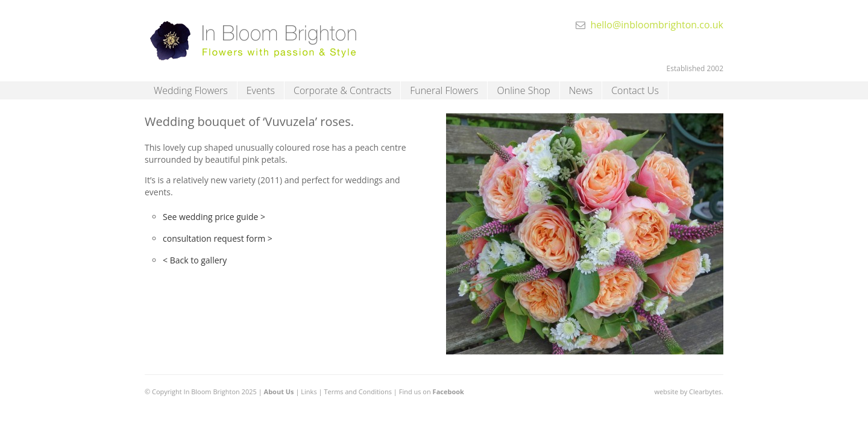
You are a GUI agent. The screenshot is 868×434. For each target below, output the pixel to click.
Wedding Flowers (191, 90)
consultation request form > (218, 238)
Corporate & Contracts (342, 90)
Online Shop (523, 90)
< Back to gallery (195, 260)
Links (309, 392)
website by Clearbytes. (689, 392)
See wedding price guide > (214, 217)
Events (261, 90)
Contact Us (635, 90)
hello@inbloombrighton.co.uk (657, 25)
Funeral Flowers (444, 90)
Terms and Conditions (358, 392)
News (581, 90)
